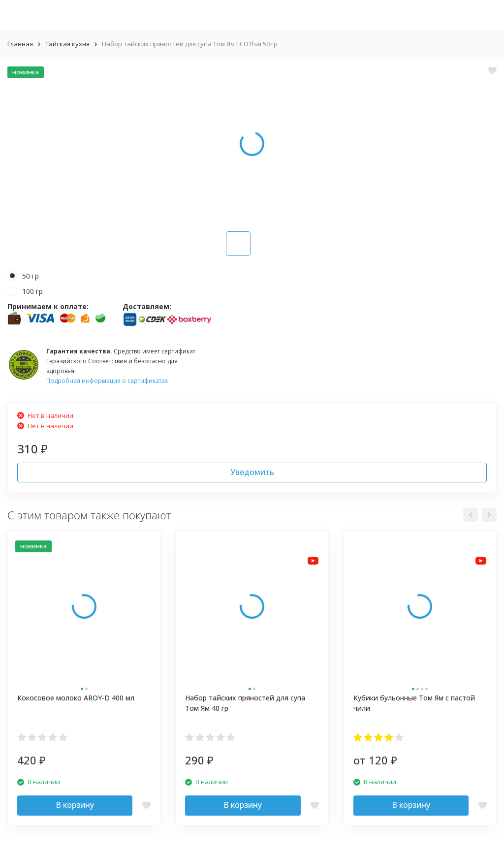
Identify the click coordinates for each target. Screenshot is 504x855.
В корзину (75, 805)
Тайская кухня (67, 44)
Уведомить (252, 472)
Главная (20, 44)
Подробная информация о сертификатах (107, 381)
